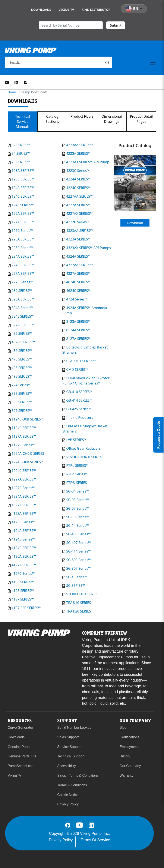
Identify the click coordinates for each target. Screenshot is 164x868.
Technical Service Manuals (23, 122)
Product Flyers (82, 116)
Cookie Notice (68, 795)
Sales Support (68, 737)
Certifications (129, 737)
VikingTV (15, 776)
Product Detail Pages (141, 119)
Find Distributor (96, 10)
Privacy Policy (68, 804)
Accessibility (67, 766)
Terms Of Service (95, 840)
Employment (129, 747)
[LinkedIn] (16, 82)
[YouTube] (7, 82)
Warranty (126, 776)
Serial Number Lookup (74, 728)
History (125, 756)
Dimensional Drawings (112, 119)
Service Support (69, 747)
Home (12, 92)
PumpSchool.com (21, 766)
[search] (71, 25)
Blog (123, 728)
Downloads (41, 10)
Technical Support (71, 756)
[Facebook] (26, 82)
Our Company (130, 766)
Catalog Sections (52, 119)
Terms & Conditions (72, 785)
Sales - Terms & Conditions (78, 776)
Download (135, 223)
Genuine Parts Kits (22, 756)
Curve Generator (20, 728)
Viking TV (66, 10)
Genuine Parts (19, 747)
